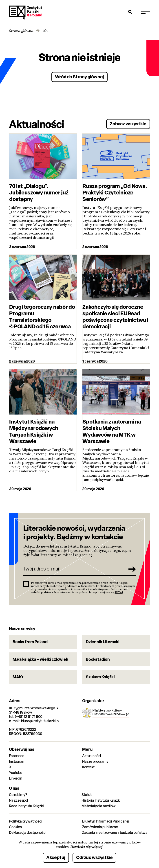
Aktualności (92, 756)
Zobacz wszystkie (128, 124)
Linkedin (16, 778)
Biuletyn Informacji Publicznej (106, 821)
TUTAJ (119, 592)
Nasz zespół (19, 800)
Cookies (15, 827)
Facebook (17, 756)
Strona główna (21, 31)
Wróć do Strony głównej (80, 77)
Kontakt (88, 767)
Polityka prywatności (26, 821)
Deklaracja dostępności (28, 833)
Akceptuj (56, 857)
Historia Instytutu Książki (101, 800)
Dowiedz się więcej (86, 847)
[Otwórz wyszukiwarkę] (130, 12)
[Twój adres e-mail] (73, 569)
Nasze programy (95, 761)
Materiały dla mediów (99, 806)
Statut (87, 795)
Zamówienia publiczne (100, 827)
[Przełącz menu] (146, 12)
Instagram (17, 761)
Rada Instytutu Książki (26, 806)
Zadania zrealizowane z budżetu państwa (115, 833)
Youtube (16, 773)
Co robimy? (18, 795)
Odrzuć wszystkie (94, 857)
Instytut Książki (26, 13)
